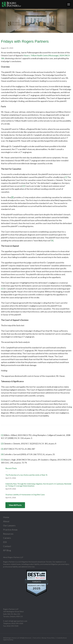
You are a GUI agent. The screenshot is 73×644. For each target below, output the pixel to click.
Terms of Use (37, 638)
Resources (8, 534)
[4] (52, 241)
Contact (7, 546)
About (6, 521)
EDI (5, 542)
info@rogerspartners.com (18, 621)
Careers (7, 538)
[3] (2, 449)
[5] (2, 289)
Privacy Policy (51, 638)
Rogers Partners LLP (13, 638)
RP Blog (7, 550)
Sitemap (44, 638)
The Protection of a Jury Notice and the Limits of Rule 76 (26, 475)
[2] (24, 186)
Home (6, 517)
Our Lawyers (9, 525)
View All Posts (15, 505)
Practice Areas (10, 530)
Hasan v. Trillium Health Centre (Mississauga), (41, 55)
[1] (66, 177)
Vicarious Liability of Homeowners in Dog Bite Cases (25, 495)
